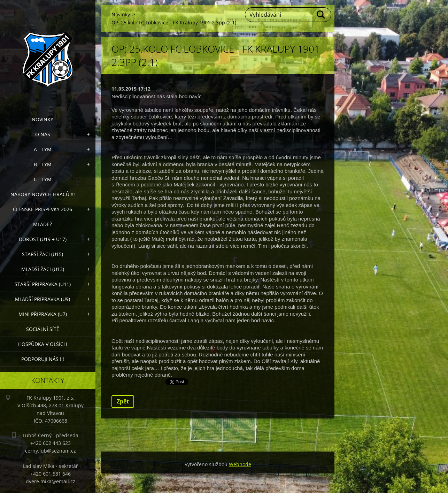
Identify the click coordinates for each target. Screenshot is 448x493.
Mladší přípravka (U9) (43, 299)
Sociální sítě (43, 329)
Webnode (240, 464)
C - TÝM (43, 179)
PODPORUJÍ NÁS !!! (43, 359)
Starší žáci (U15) (43, 254)
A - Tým (43, 149)
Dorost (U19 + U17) (43, 239)
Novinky (43, 119)
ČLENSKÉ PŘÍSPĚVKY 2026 (43, 209)
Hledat (321, 15)
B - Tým (43, 164)
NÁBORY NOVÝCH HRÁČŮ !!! (43, 194)
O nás (43, 134)
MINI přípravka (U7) (43, 314)
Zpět (123, 401)
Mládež (43, 224)
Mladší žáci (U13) (43, 269)
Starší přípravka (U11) (43, 284)
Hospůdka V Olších (43, 344)
